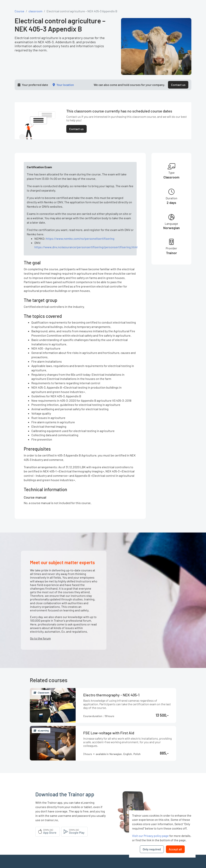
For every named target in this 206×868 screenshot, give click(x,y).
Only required (152, 849)
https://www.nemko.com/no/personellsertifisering (80, 238)
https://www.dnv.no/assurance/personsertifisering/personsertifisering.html (86, 247)
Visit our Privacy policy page (150, 836)
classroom (35, 11)
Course (19, 11)
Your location (65, 85)
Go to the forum (40, 638)
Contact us (178, 85)
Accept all (175, 849)
